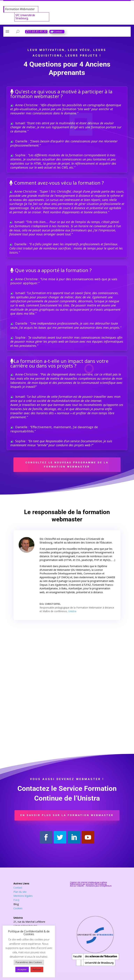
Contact (18, 888)
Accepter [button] (22, 969)
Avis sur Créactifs (77, 886)
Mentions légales (23, 896)
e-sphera (104, 882)
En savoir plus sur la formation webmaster (67, 815)
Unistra (72, 611)
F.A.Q (16, 900)
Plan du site (20, 892)
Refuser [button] (37, 969)
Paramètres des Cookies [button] (29, 962)
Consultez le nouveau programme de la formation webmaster (67, 465)
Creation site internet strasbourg (83, 882)
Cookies (18, 908)
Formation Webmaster (20, 9)
